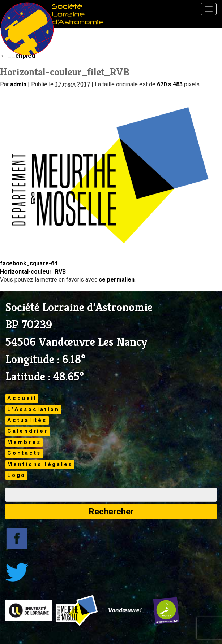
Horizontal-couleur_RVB (33, 272)
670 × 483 (170, 84)
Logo (16, 475)
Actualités (27, 420)
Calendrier (28, 431)
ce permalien (117, 280)
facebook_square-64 (29, 263)
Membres (24, 442)
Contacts (24, 453)
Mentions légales (40, 464)
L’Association (33, 409)
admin (18, 84)
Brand (27, 29)
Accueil (22, 398)
